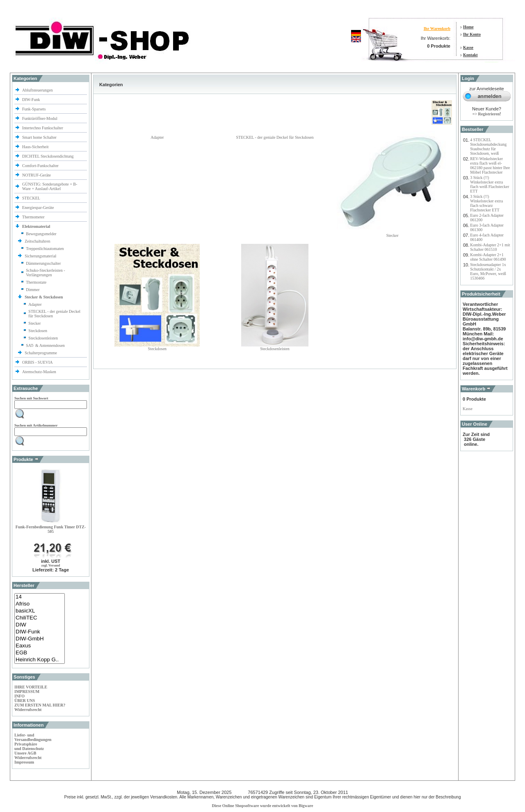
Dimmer (33, 290)
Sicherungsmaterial (41, 256)
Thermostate (36, 282)
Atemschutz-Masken (39, 372)
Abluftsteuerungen (38, 90)
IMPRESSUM (27, 692)
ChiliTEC (40, 618)
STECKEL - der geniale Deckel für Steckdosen (275, 137)
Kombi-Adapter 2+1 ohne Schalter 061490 (488, 257)
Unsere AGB (25, 753)
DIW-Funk (32, 100)
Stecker (34, 323)
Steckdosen (38, 331)
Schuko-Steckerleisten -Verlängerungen (45, 273)
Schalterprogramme (41, 353)
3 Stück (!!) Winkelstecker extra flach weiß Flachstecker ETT (490, 184)
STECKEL (31, 198)
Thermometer (34, 217)
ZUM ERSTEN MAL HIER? (40, 705)
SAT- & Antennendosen (45, 345)
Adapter (35, 304)
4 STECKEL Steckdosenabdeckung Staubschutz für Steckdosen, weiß (488, 147)
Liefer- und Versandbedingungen (33, 737)
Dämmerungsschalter (43, 263)
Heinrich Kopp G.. (40, 660)
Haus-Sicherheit (36, 147)
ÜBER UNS (25, 701)
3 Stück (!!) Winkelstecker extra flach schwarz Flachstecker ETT (486, 203)
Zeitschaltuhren (38, 241)
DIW (40, 625)
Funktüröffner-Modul (40, 118)
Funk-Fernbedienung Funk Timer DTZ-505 (51, 529)
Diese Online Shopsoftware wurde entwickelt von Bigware (263, 806)
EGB (40, 653)
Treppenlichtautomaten (45, 249)
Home (468, 27)
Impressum (24, 762)
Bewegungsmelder (41, 234)
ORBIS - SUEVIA (38, 362)
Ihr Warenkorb (437, 29)
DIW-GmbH (40, 639)
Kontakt (470, 55)
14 (40, 597)
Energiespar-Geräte (38, 208)
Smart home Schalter (40, 137)
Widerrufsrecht (28, 710)
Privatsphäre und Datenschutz (29, 746)
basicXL (40, 611)
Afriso (40, 604)
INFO (19, 696)
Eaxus (40, 646)
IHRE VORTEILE (31, 687)
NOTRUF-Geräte (37, 175)
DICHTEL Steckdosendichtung (48, 156)
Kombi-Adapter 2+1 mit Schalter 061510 (490, 247)
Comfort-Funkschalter (41, 166)
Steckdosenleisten (43, 338)
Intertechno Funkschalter (43, 128)
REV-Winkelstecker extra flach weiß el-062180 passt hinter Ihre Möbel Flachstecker (490, 165)
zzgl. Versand (51, 565)
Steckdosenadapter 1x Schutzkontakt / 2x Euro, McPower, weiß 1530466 (488, 271)
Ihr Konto (472, 34)
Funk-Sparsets (34, 109)
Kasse (468, 47)
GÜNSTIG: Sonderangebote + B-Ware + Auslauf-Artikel (50, 186)
